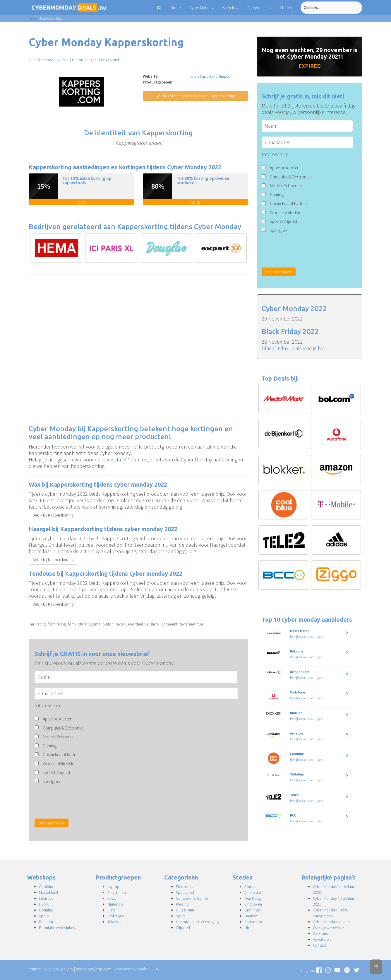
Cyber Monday (201, 8)
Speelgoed (52, 782)
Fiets (111, 910)
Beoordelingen (84, 60)
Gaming (50, 746)
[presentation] (79, 801)
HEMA (44, 904)
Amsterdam (254, 892)
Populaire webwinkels (57, 928)
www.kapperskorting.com (212, 76)
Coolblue (47, 887)
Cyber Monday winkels (331, 922)
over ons (51, 969)
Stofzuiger (116, 916)
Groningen (253, 910)
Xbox (112, 898)
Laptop (113, 887)
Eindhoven (253, 904)
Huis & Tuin (185, 910)
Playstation (117, 892)
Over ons (320, 933)
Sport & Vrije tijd (56, 772)
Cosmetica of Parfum (61, 755)
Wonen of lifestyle (58, 764)
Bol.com (46, 922)
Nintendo (115, 904)
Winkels (230, 8)
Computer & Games (192, 898)
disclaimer (84, 969)
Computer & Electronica (64, 728)
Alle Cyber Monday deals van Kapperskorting (196, 96)
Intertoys (46, 898)
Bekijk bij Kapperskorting (53, 515)
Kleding (182, 904)
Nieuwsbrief (109, 60)
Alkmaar (251, 887)
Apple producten (58, 719)
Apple (44, 916)
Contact (319, 945)
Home (175, 8)
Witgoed (183, 928)
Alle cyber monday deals (49, 60)
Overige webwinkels (330, 928)
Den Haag (253, 898)
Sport (180, 916)
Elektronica (185, 887)
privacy (67, 969)
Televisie (114, 922)
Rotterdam (253, 922)
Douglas (46, 910)
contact (35, 969)
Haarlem (251, 916)
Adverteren (322, 939)
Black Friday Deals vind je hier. (294, 348)
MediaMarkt (49, 892)
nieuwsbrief (114, 460)
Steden (286, 8)
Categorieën (259, 8)
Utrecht (251, 928)
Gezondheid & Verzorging (197, 922)
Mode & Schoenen (59, 737)
